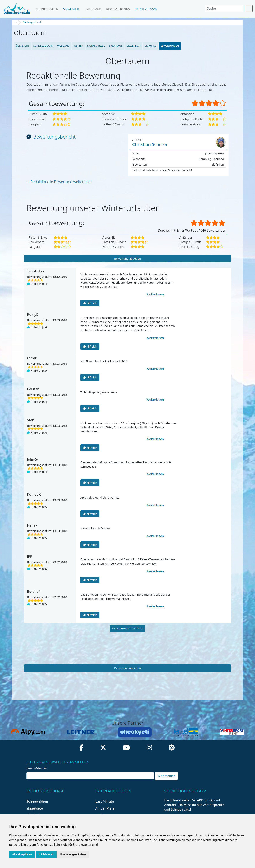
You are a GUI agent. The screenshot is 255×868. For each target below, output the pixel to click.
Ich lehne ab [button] (46, 854)
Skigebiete (72, 9)
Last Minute (105, 801)
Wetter (78, 46)
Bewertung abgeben (127, 258)
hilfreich (90, 303)
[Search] (224, 8)
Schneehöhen (47, 9)
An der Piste (105, 808)
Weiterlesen (153, 294)
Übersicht (22, 46)
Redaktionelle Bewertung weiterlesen (59, 182)
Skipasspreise (96, 46)
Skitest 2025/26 (147, 9)
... (16, 22)
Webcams (63, 46)
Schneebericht (43, 46)
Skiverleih (134, 46)
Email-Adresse (37, 768)
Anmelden (167, 776)
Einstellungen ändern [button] (73, 854)
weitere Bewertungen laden (127, 628)
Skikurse (150, 46)
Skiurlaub (93, 9)
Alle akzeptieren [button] (22, 854)
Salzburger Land (32, 22)
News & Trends (118, 9)
